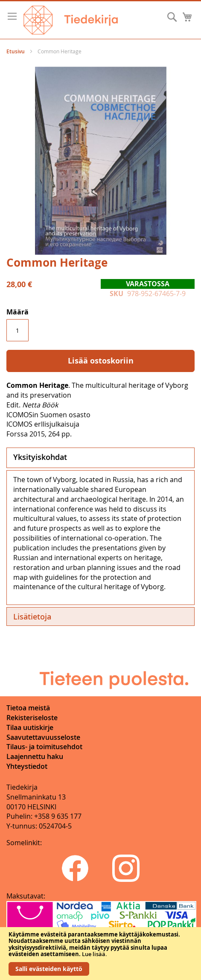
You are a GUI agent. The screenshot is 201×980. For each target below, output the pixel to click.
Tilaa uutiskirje (30, 727)
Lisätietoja (32, 616)
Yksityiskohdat (40, 457)
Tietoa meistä (28, 708)
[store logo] (71, 20)
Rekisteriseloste (32, 718)
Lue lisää (94, 954)
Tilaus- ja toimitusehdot (44, 747)
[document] (100, 954)
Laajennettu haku (35, 756)
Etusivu (16, 51)
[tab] (100, 458)
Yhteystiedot (27, 766)
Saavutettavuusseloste (43, 737)
